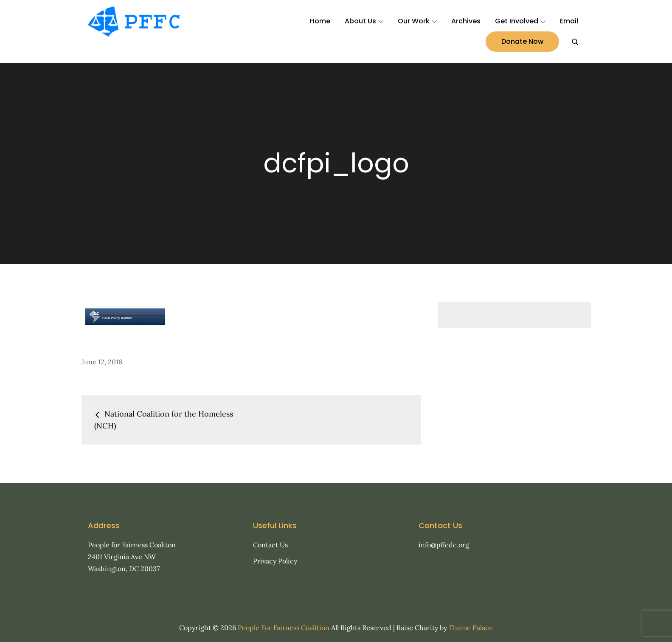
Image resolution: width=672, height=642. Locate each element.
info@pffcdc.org (444, 545)
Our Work (417, 21)
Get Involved (520, 21)
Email (569, 21)
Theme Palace (471, 628)
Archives (466, 21)
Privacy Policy (275, 561)
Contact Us (270, 545)
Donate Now (522, 41)
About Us (364, 21)
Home (320, 21)
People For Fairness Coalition (284, 628)
